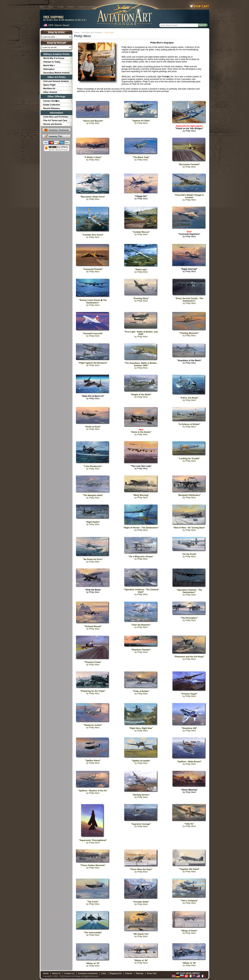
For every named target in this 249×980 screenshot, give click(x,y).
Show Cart (152, 973)
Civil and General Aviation (56, 81)
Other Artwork (50, 92)
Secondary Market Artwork (56, 73)
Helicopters (49, 69)
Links (103, 973)
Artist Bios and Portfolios (92, 33)
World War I (49, 66)
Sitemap (140, 973)
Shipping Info (116, 973)
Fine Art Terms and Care (55, 121)
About (51, 7)
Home (42, 7)
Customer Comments (86, 7)
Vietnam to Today (52, 62)
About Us (56, 973)
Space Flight (49, 85)
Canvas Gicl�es (51, 101)
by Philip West (189, 128)
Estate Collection (52, 105)
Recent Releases (51, 108)
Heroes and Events (53, 124)
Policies (71, 7)
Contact (60, 7)
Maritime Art (49, 89)
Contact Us (69, 973)
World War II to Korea (54, 58)
